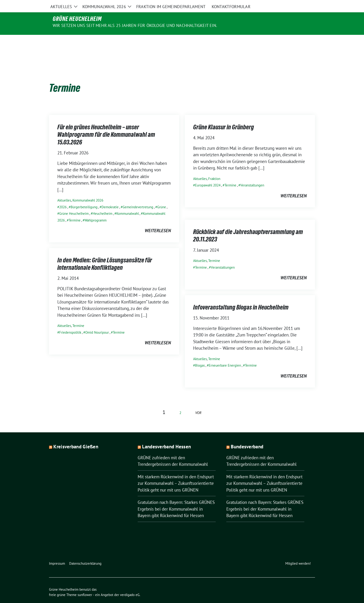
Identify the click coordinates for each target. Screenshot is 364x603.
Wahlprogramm (96, 210)
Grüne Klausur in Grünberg (224, 117)
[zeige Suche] (307, 5)
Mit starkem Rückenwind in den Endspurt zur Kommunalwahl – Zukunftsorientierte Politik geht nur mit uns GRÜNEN (176, 474)
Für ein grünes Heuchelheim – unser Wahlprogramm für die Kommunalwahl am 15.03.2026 (106, 125)
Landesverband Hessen (166, 437)
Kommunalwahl (128, 204)
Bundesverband (247, 437)
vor (198, 403)
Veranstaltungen (252, 175)
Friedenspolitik (70, 323)
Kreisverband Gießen (76, 437)
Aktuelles (64, 191)
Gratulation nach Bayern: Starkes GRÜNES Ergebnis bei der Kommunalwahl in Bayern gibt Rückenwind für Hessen (176, 499)
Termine (75, 210)
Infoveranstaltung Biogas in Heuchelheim (241, 297)
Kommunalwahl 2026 (88, 191)
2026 (63, 197)
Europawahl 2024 (208, 175)
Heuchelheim (102, 204)
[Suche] (300, 5)
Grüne (162, 197)
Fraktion (214, 169)
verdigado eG (130, 585)
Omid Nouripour (97, 323)
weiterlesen (158, 221)
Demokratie (110, 197)
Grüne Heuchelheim (77, 19)
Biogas (200, 356)
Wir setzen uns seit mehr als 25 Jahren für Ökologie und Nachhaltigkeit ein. (135, 25)
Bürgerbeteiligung (84, 197)
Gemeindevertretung (138, 197)
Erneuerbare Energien (225, 356)
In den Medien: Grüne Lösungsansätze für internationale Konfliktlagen (105, 254)
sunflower (85, 585)
